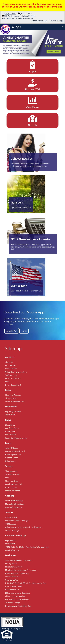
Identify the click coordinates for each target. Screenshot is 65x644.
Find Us (32, 120)
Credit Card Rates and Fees (16, 438)
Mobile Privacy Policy (14, 567)
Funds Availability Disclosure (17, 573)
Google (60, 21)
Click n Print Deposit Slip (15, 402)
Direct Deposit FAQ (13, 385)
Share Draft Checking (14, 501)
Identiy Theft (10, 544)
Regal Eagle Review (13, 412)
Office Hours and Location (16, 372)
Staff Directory (11, 375)
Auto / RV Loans (12, 448)
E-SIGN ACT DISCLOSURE (15, 583)
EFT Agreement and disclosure (18, 593)
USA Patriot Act (11, 580)
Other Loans (10, 461)
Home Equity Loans (13, 455)
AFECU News (10, 415)
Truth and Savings (13, 603)
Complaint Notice (12, 577)
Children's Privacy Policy (39, 547)
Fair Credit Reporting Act (36, 583)
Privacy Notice (11, 564)
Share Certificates (12, 474)
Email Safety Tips (12, 550)
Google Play (12, 331)
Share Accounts (12, 471)
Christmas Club (11, 481)
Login (17, 27)
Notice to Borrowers (14, 586)
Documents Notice (13, 590)
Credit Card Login (12, 530)
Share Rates (10, 425)
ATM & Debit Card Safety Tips (17, 547)
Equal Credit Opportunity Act (17, 599)
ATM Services (11, 524)
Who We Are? (11, 365)
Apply (32, 67)
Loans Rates (10, 431)
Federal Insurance (13, 491)
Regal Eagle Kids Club (14, 484)
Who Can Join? (11, 369)
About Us (9, 362)
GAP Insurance (11, 517)
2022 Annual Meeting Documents (19, 560)
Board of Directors (13, 378)
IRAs (7, 478)
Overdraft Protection (14, 507)
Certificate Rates (12, 428)
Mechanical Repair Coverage (17, 521)
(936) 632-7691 (10, 14)
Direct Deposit (11, 487)
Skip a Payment (11, 398)
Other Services (11, 527)
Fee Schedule (11, 435)
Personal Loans (12, 458)
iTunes (53, 21)
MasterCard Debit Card (15, 504)
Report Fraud (11, 540)
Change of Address (13, 395)
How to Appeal (11, 606)
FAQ (7, 382)
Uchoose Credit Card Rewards (30, 527)
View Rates (32, 102)
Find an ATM (32, 85)
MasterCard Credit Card (15, 451)
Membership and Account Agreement (21, 570)
